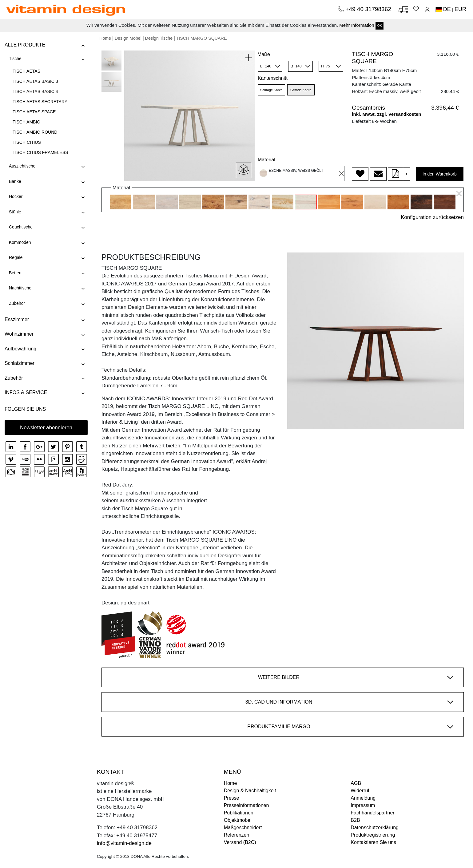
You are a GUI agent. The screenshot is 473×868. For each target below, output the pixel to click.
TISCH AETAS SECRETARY (40, 102)
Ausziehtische (22, 166)
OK (380, 26)
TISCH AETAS (26, 71)
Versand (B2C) (240, 842)
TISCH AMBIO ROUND (35, 132)
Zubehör (17, 303)
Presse (232, 798)
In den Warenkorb (440, 174)
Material (266, 160)
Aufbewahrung (20, 349)
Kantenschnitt (273, 78)
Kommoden (20, 242)
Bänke (15, 181)
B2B (355, 820)
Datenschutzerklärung (375, 828)
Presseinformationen (246, 805)
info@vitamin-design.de (124, 843)
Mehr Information (357, 25)
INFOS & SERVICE (26, 392)
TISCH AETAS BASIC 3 (35, 81)
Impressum (363, 805)
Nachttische (20, 288)
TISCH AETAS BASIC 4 (35, 91)
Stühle (15, 212)
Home (105, 38)
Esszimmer (17, 319)
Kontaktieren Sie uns (373, 842)
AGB (356, 783)
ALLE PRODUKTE (25, 45)
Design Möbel (128, 38)
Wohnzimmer (19, 334)
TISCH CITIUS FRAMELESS (40, 152)
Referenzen (237, 835)
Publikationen (239, 813)
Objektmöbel (238, 820)
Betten (15, 273)
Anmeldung (363, 798)
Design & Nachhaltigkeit (250, 791)
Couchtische (21, 227)
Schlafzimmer (20, 363)
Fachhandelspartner (372, 813)
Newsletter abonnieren (46, 428)
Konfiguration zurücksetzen (432, 217)
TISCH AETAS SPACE (34, 112)
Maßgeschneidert (243, 828)
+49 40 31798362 (369, 9)
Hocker (16, 196)
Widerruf (360, 791)
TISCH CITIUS (27, 142)
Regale (16, 257)
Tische (15, 59)
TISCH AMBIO (26, 122)
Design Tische (159, 38)
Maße (264, 54)
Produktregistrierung (373, 835)
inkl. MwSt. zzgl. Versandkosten (386, 114)
